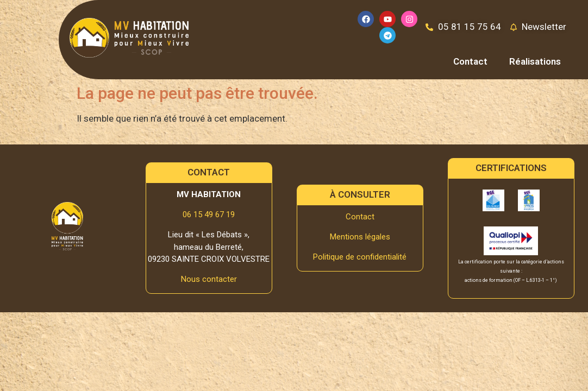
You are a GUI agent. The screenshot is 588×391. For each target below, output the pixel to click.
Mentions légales (360, 237)
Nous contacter (209, 279)
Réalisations (535, 61)
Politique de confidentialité (360, 257)
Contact (470, 61)
